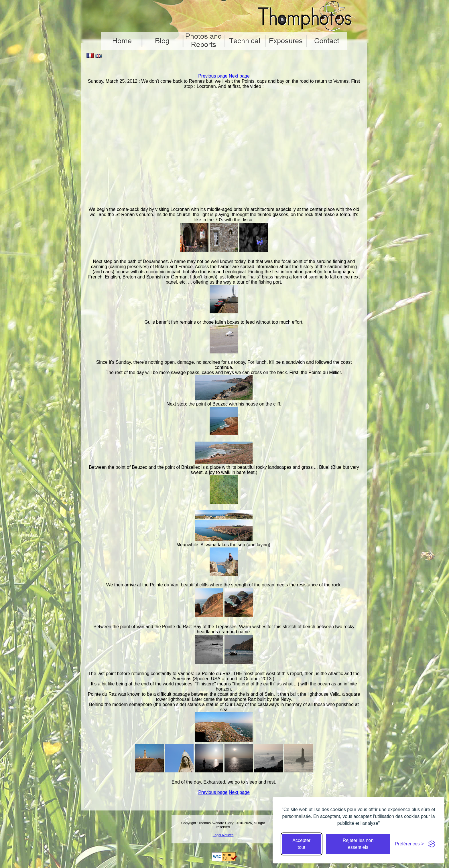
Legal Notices (223, 835)
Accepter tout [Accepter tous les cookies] (301, 844)
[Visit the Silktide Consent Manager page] (432, 844)
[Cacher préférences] (409, 844)
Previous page (213, 76)
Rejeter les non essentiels (358, 844)
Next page (239, 76)
